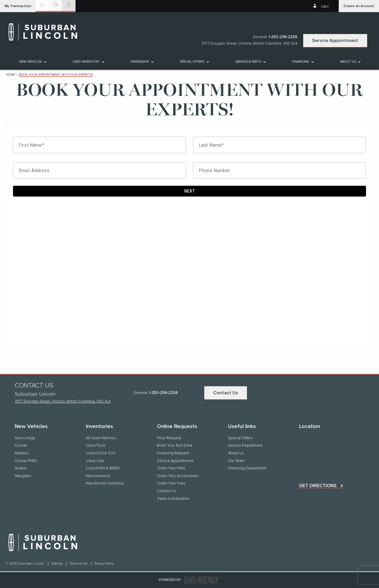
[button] (18, 6)
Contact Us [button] (226, 393)
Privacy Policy (104, 564)
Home (11, 75)
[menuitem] (32, 62)
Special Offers (192, 62)
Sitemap (57, 564)
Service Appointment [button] (335, 41)
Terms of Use (79, 564)
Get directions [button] (318, 486)
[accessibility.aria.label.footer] (202, 580)
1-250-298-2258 (283, 37)
